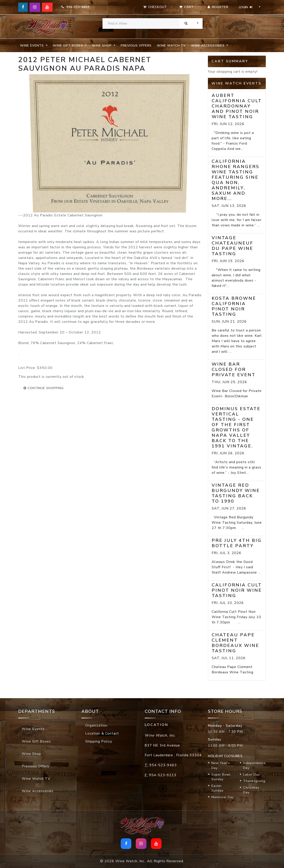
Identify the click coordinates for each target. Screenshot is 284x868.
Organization (96, 725)
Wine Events (33, 729)
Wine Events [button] (32, 46)
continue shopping (44, 388)
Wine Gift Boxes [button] (68, 46)
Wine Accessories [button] (208, 46)
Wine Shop (31, 754)
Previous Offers (136, 46)
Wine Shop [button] (102, 46)
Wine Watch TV (171, 46)
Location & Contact (102, 733)
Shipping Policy (99, 741)
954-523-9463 (75, 7)
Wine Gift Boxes (36, 741)
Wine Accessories (38, 791)
